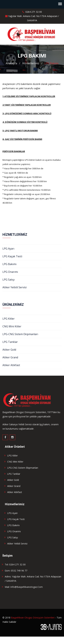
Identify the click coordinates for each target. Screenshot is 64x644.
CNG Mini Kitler (12, 326)
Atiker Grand (10, 357)
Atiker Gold (9, 350)
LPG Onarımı (10, 272)
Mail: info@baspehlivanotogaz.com (24, 587)
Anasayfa (11, 63)
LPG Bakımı (51, 63)
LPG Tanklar (10, 342)
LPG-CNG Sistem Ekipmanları (20, 334)
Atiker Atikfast (11, 365)
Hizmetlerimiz (31, 63)
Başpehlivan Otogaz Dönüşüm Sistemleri (33, 618)
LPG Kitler (9, 319)
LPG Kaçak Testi (12, 256)
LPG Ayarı (8, 249)
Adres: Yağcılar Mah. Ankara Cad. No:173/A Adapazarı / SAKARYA (33, 579)
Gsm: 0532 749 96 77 (16, 571)
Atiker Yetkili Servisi (15, 287)
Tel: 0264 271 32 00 (15, 564)
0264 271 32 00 (32, 12)
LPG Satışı (9, 280)
